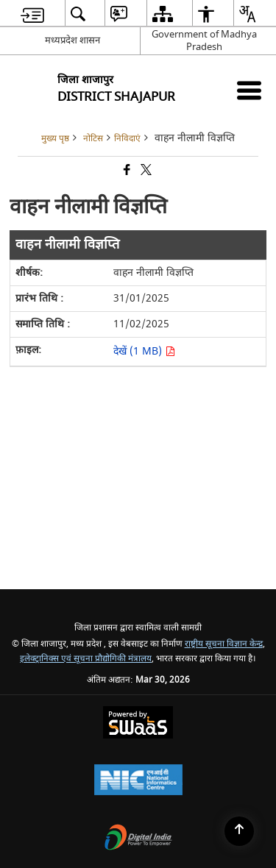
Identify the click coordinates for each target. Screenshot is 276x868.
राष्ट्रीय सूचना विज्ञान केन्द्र (224, 644)
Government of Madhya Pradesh (204, 40)
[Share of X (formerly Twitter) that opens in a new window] (145, 171)
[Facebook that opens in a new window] (126, 171)
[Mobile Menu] (249, 90)
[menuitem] (32, 14)
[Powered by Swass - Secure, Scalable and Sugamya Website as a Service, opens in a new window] (138, 724)
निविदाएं (127, 139)
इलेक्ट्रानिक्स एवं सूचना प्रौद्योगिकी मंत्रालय (86, 659)
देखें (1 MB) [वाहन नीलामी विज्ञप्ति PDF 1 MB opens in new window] (144, 351)
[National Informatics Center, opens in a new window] (138, 782)
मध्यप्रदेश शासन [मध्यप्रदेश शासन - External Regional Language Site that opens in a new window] (72, 40)
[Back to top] (239, 831)
